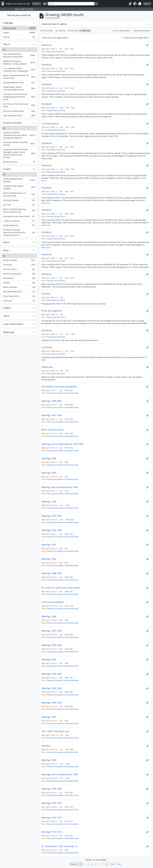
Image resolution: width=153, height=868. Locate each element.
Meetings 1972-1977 (52, 818)
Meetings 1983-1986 (52, 645)
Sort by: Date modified (121, 31)
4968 (112, 864)
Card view (73, 31)
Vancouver (19, 265)
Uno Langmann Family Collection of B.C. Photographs (19, 70)
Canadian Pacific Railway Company (19, 187)
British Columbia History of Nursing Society (19, 194)
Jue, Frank (19, 205)
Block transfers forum (53, 430)
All (4, 50)
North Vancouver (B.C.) (19, 274)
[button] (130, 4)
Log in (147, 4)
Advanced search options (54, 24)
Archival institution (13, 123)
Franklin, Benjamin (19, 226)
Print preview (47, 31)
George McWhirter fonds (19, 83)
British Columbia (19, 261)
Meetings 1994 (49, 502)
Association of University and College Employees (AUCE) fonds (19, 97)
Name (6, 242)
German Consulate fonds (19, 112)
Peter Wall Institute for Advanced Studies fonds (19, 55)
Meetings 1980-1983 (52, 703)
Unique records (19, 29)
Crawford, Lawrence (19, 221)
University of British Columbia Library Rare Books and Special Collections (19, 135)
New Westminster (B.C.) (19, 292)
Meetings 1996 (49, 458)
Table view (85, 31)
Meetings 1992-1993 (52, 530)
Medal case (47, 367)
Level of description (13, 324)
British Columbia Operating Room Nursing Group (19, 211)
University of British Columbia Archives (19, 144)
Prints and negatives (52, 311)
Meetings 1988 (49, 616)
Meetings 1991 (49, 545)
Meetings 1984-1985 (52, 674)
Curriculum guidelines (53, 602)
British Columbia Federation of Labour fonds (19, 77)
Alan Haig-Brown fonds (19, 116)
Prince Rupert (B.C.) (19, 297)
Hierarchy (61, 31)
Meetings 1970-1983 (52, 789)
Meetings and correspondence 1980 (60, 774)
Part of (7, 44)
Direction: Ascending (142, 31)
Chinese (19, 38)
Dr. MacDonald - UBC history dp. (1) (59, 846)
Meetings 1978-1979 (52, 803)
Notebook (46, 45)
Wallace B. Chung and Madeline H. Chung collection (19, 63)
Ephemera (47, 330)
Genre (6, 316)
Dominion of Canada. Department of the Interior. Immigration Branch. (19, 232)
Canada (19, 283)
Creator (7, 169)
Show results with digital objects (136, 38)
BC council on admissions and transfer (61, 588)
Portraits (46, 294)
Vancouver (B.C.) (19, 270)
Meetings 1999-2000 (52, 401)
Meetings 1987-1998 (52, 631)
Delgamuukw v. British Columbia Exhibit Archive (19, 88)
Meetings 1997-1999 (52, 415)
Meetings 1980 (49, 760)
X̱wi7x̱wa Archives (19, 162)
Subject (7, 308)
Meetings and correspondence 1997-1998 (62, 444)
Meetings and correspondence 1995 (60, 487)
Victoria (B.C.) (19, 279)
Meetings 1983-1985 (52, 688)
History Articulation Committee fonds (63, 393)
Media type (9, 332)
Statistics (46, 746)
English (19, 33)
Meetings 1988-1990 (52, 573)
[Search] (71, 4)
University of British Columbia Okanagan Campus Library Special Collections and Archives (19, 153)
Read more (46, 203)
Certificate (47, 347)
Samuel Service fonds (56, 52)
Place (6, 250)
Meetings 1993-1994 (52, 516)
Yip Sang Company (19, 201)
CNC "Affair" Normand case (55, 731)
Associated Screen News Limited (19, 217)
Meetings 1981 (49, 717)
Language (8, 23)
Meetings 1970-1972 (52, 832)
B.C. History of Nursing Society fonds (19, 105)
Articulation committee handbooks (59, 387)
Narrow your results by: (19, 15)
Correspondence (50, 124)
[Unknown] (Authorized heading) (19, 180)
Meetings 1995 (49, 473)
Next (119, 864)
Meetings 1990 (49, 559)
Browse (36, 4)
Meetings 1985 (49, 660)
